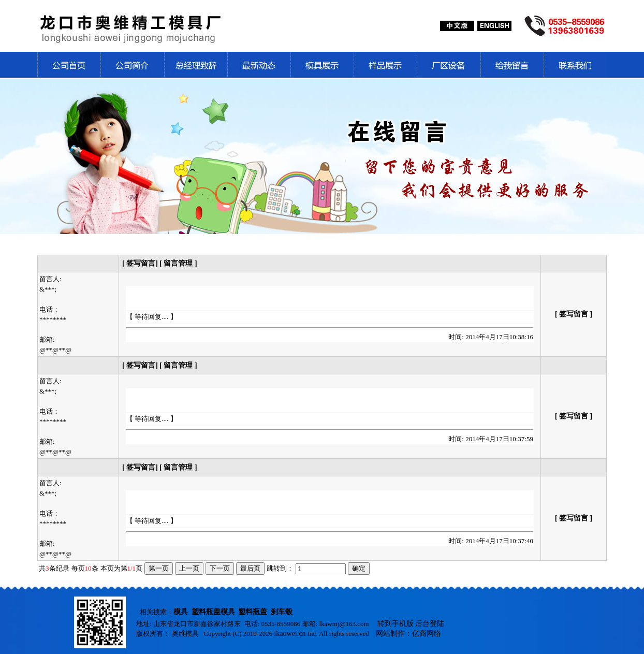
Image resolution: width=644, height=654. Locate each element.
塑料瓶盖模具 (213, 612)
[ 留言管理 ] (178, 263)
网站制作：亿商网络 (408, 634)
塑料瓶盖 (253, 612)
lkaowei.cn (290, 634)
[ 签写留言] (141, 263)
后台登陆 (430, 624)
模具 (181, 612)
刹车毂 (282, 612)
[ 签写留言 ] (574, 314)
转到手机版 (396, 624)
